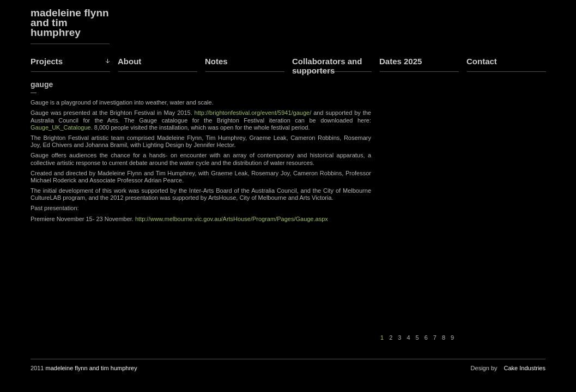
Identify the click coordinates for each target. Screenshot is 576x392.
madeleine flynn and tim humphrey (70, 23)
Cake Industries (525, 368)
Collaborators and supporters (327, 66)
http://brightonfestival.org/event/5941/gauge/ (252, 113)
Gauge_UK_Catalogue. (62, 127)
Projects (47, 61)
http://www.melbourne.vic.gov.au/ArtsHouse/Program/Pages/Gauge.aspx (232, 219)
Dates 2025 (401, 61)
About (129, 61)
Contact (482, 61)
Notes (216, 61)
